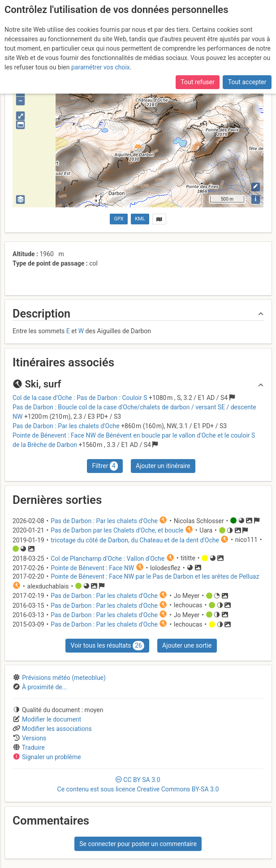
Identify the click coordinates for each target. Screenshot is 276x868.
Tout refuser (197, 82)
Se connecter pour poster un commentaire (138, 844)
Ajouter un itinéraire (163, 466)
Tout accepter (247, 82)
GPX (119, 219)
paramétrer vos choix (101, 67)
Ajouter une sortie (187, 645)
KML (140, 219)
